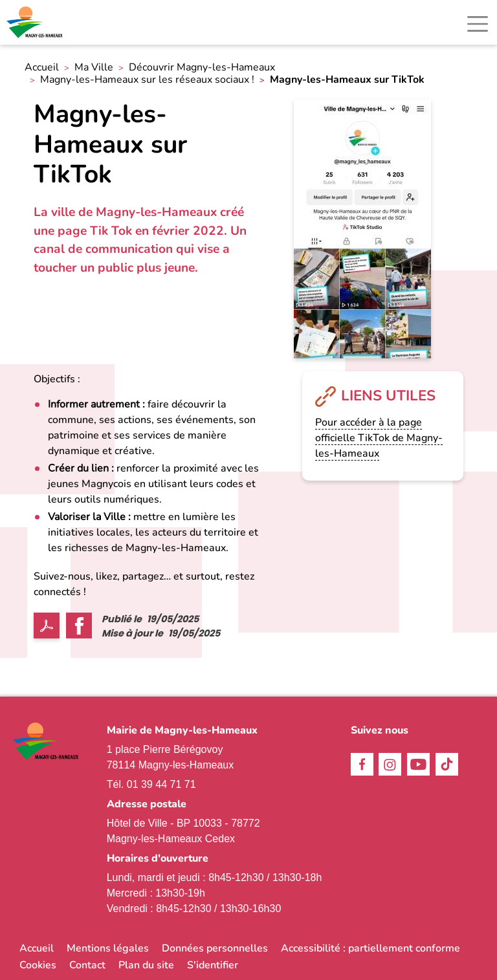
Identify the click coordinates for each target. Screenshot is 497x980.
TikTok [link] (447, 764)
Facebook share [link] (79, 626)
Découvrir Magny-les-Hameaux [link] (202, 68)
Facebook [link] (362, 764)
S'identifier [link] (213, 965)
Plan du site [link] (146, 965)
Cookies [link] (38, 965)
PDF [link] (47, 626)
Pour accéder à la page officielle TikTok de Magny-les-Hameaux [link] (379, 438)
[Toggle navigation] (478, 24)
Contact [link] (87, 965)
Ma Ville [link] (94, 68)
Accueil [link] (42, 68)
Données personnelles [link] (215, 948)
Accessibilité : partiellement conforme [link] (370, 948)
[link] (36, 22)
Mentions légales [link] (108, 948)
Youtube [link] (418, 764)
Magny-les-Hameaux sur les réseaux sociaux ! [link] (147, 80)
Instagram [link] (390, 764)
